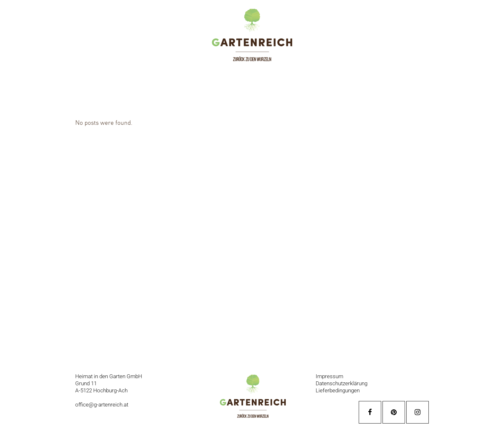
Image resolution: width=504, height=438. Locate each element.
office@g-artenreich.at (102, 405)
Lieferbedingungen (338, 390)
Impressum (329, 376)
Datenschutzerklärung (342, 383)
